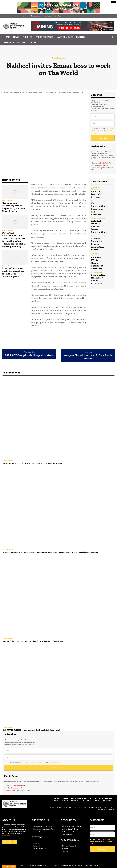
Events (80, 37)
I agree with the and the (103, 130)
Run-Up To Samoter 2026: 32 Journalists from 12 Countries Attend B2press (13, 272)
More (33, 43)
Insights (27, 37)
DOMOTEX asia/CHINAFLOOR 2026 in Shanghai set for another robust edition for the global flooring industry (14, 240)
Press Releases (44, 37)
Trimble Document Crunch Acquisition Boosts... (97, 243)
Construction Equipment (96, 188)
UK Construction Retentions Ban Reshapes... (98, 208)
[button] (112, 37)
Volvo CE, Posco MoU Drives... (97, 194)
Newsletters (35, 16)
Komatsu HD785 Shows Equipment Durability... (97, 261)
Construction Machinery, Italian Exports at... (98, 277)
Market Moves (65, 37)
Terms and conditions (32, 762)
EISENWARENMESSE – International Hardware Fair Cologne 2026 (30, 729)
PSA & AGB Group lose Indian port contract (29, 355)
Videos (26, 16)
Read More (6, 835)
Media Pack (104, 163)
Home (7, 37)
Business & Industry (15, 43)
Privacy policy (54, 762)
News (16, 37)
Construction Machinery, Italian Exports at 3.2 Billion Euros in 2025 (14, 207)
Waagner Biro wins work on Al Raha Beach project (88, 357)
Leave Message (98, 168)
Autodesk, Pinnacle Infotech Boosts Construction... (99, 226)
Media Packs (47, 16)
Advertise (57, 16)
